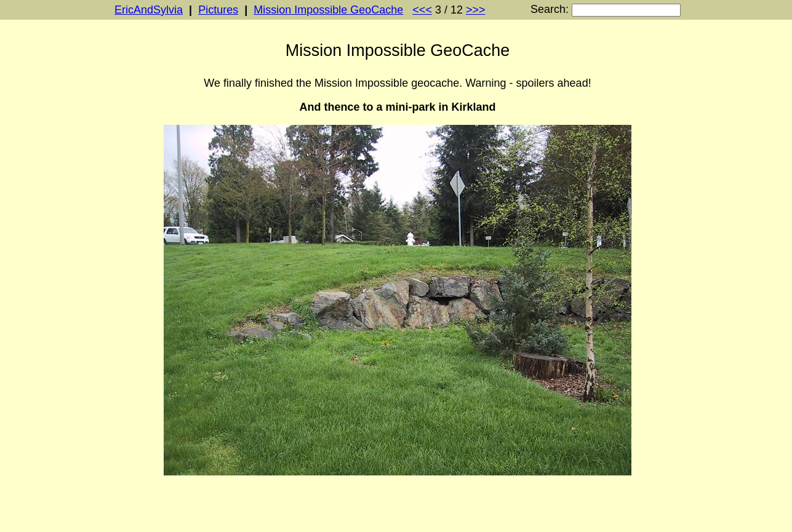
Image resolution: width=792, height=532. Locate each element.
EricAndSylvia (149, 10)
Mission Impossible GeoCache (328, 10)
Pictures (218, 10)
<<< (422, 10)
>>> (476, 10)
